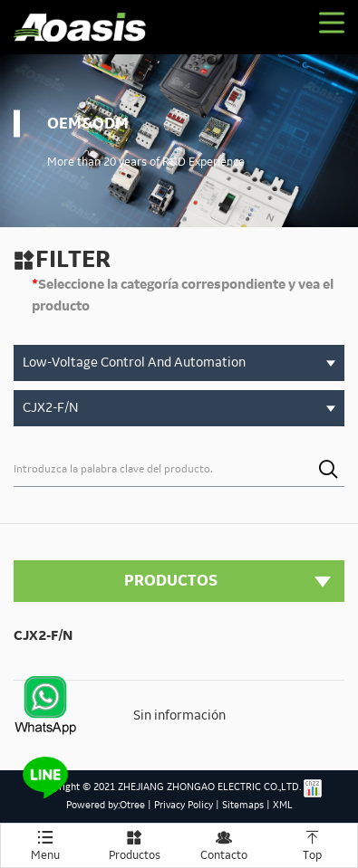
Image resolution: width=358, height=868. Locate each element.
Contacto (224, 843)
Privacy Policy (184, 806)
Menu (45, 843)
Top (313, 843)
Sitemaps (243, 806)
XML (283, 806)
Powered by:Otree (106, 806)
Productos (134, 843)
